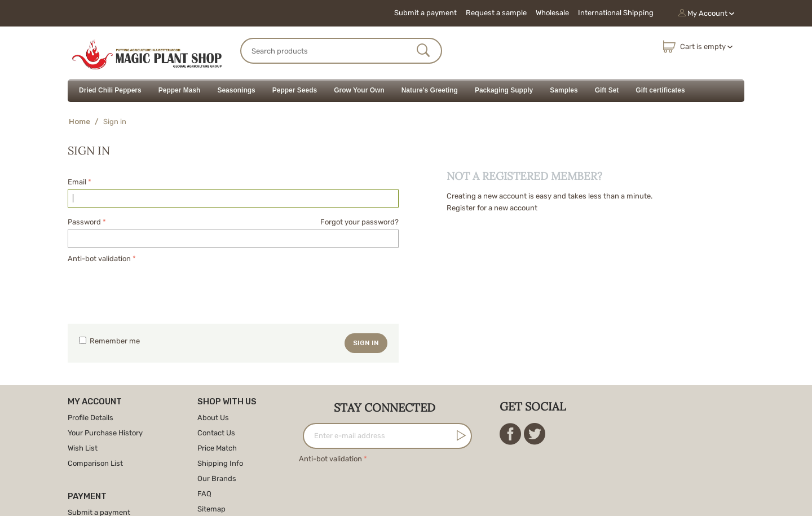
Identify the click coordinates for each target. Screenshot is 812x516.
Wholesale (552, 13)
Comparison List (95, 463)
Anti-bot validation (99, 259)
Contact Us (216, 433)
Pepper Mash (180, 90)
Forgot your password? (359, 222)
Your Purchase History (105, 433)
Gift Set (607, 90)
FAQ (204, 494)
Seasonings (236, 90)
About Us (213, 418)
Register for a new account (492, 208)
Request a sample (496, 13)
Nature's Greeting (430, 90)
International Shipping (616, 13)
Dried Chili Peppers (110, 90)
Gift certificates (660, 90)
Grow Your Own (359, 90)
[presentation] (153, 288)
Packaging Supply (504, 90)
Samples (564, 90)
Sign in (366, 343)
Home (80, 122)
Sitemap (211, 509)
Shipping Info (220, 463)
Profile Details (91, 418)
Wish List (83, 448)
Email (77, 182)
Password (84, 222)
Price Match (217, 448)
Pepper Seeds (295, 90)
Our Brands (217, 478)
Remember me (109, 341)
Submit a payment (425, 13)
